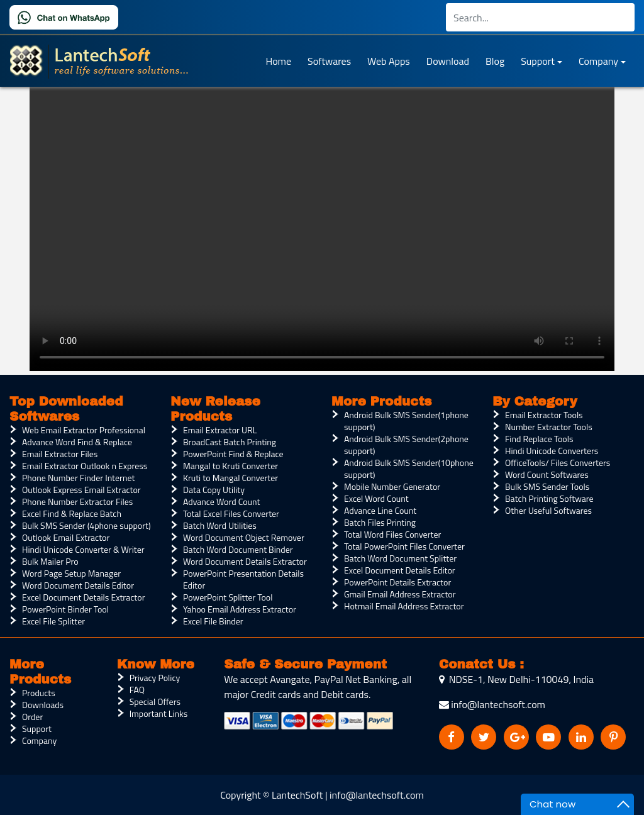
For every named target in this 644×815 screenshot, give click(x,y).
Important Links (159, 713)
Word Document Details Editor (78, 585)
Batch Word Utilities (220, 525)
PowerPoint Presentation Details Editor (243, 579)
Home (278, 61)
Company (598, 61)
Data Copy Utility (214, 490)
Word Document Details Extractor (245, 561)
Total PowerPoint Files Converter (404, 546)
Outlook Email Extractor (66, 537)
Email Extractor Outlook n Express (85, 466)
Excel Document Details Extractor (83, 597)
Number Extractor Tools (549, 427)
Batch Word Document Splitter (400, 558)
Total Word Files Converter (392, 534)
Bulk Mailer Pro (50, 561)
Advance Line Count (380, 510)
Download (448, 61)
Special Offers (155, 701)
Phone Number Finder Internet (78, 478)
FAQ (137, 690)
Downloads (43, 705)
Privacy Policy (155, 678)
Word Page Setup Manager (71, 573)
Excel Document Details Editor (400, 570)
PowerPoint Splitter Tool (228, 597)
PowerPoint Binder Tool (65, 609)
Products (39, 693)
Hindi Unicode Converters (552, 451)
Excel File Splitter (53, 621)
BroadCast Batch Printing (230, 442)
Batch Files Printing (380, 522)
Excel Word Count (376, 498)
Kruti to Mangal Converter (230, 478)
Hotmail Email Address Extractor (404, 606)
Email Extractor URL (220, 430)
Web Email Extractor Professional (84, 430)
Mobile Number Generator (392, 486)
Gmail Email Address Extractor (400, 594)
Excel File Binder (213, 621)
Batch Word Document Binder (238, 549)
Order (32, 717)
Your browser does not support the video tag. (322, 225)
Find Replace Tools (539, 439)
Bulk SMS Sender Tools (547, 486)
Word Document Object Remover (244, 537)
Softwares (329, 61)
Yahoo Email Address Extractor (240, 609)
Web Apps (389, 61)
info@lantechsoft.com (492, 704)
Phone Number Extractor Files (77, 502)
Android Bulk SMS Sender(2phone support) (406, 445)
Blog (495, 61)
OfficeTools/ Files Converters (558, 463)
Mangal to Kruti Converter (230, 466)
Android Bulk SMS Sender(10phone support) (409, 468)
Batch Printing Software (549, 498)
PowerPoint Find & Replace (233, 454)
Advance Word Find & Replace (77, 442)
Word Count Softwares (547, 474)
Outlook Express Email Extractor (81, 490)
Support (538, 61)
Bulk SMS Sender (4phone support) (86, 525)
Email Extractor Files (60, 454)
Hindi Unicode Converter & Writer (83, 549)
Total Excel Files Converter (231, 513)
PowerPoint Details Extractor (397, 582)
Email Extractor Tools (544, 415)
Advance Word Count (221, 502)
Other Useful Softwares (548, 510)
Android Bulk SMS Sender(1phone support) (406, 421)
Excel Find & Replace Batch (72, 513)
